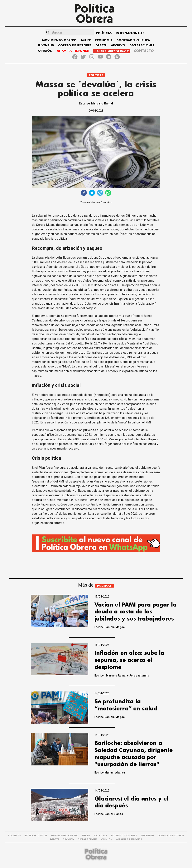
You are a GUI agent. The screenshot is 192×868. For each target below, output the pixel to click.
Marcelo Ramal (102, 103)
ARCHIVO (118, 46)
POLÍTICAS (104, 33)
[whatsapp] (108, 193)
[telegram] (100, 193)
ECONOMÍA (104, 40)
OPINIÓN (45, 51)
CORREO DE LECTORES (75, 46)
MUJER (86, 40)
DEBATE (101, 46)
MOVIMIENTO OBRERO (59, 40)
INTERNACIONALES (130, 33)
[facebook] (84, 193)
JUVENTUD (46, 46)
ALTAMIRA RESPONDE (73, 51)
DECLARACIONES (142, 46)
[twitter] (92, 193)
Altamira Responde (129, 840)
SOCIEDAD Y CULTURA (133, 40)
